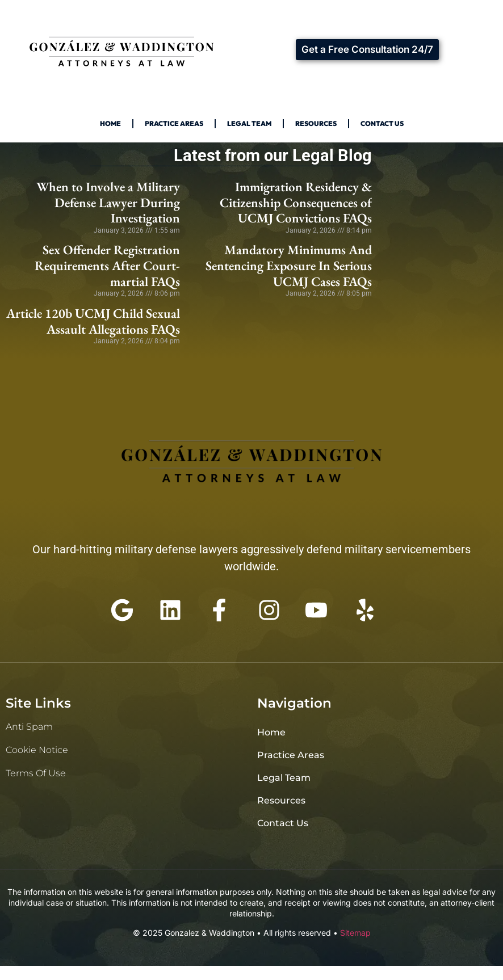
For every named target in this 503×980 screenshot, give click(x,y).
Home (110, 123)
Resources (316, 123)
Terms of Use (36, 773)
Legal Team (249, 123)
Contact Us (382, 123)
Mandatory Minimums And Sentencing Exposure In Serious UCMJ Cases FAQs (289, 265)
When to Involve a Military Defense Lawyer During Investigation (108, 202)
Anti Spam (29, 727)
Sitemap (355, 933)
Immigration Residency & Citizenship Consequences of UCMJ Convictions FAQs (296, 202)
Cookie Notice (37, 750)
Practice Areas (174, 123)
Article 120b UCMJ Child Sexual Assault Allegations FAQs (93, 321)
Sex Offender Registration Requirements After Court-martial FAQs (107, 265)
